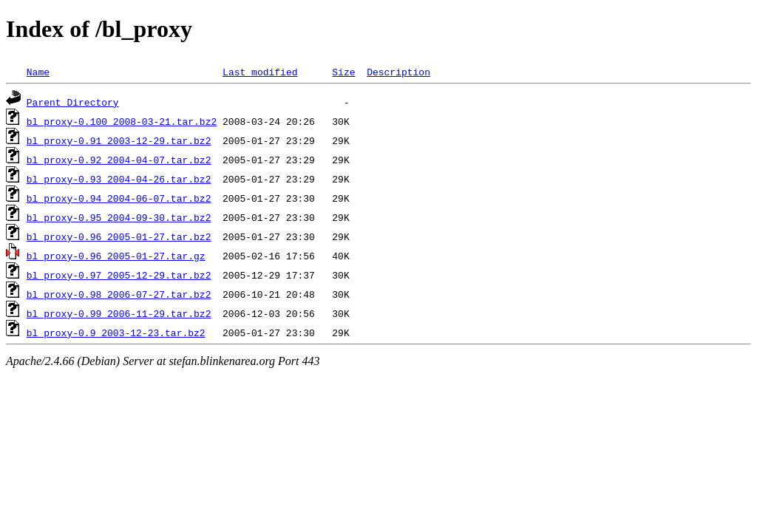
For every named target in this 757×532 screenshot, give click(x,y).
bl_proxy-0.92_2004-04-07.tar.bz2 (119, 160)
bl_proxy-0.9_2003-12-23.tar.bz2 (116, 332)
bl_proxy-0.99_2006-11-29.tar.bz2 (119, 313)
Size (343, 72)
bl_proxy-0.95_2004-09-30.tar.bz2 (119, 217)
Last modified (260, 72)
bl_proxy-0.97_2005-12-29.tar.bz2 (119, 275)
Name (38, 72)
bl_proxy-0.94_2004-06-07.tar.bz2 (119, 198)
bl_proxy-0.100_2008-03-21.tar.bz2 (122, 121)
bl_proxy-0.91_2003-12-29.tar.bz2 (119, 140)
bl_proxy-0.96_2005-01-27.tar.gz (116, 256)
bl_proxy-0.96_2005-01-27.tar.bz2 (119, 236)
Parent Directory (73, 102)
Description (398, 72)
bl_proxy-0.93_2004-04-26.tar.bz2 (119, 179)
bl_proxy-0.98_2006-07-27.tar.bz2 (119, 294)
